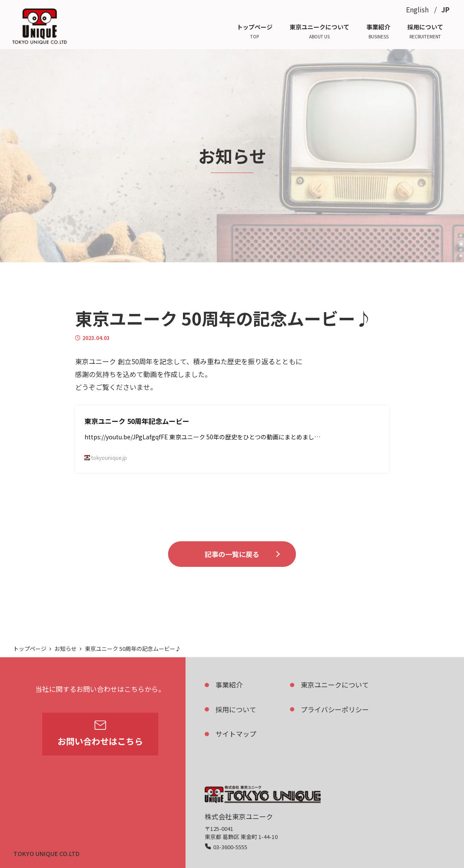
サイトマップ (236, 734)
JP (445, 9)
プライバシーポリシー (335, 709)
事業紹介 (229, 685)
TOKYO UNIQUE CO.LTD (46, 853)
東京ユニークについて (335, 685)
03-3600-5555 (230, 847)
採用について (236, 709)
